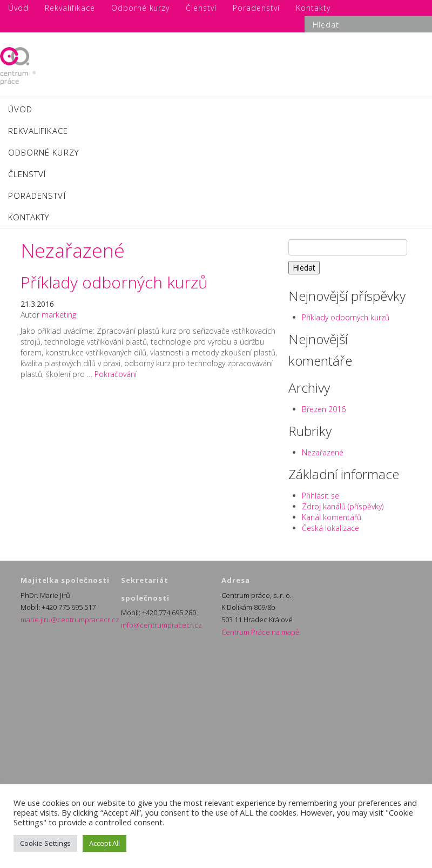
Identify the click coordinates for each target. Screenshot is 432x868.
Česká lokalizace (330, 528)
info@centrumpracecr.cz (161, 625)
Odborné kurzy (43, 152)
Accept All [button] (104, 843)
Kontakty (29, 217)
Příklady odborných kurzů (114, 282)
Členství (27, 174)
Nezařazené (323, 452)
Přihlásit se (320, 496)
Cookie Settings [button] (45, 843)
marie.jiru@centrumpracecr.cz (70, 620)
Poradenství (37, 196)
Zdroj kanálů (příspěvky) (343, 506)
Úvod (20, 109)
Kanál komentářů (332, 517)
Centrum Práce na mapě (260, 632)
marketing (59, 315)
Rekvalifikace (38, 131)
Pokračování (116, 374)
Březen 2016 (324, 409)
